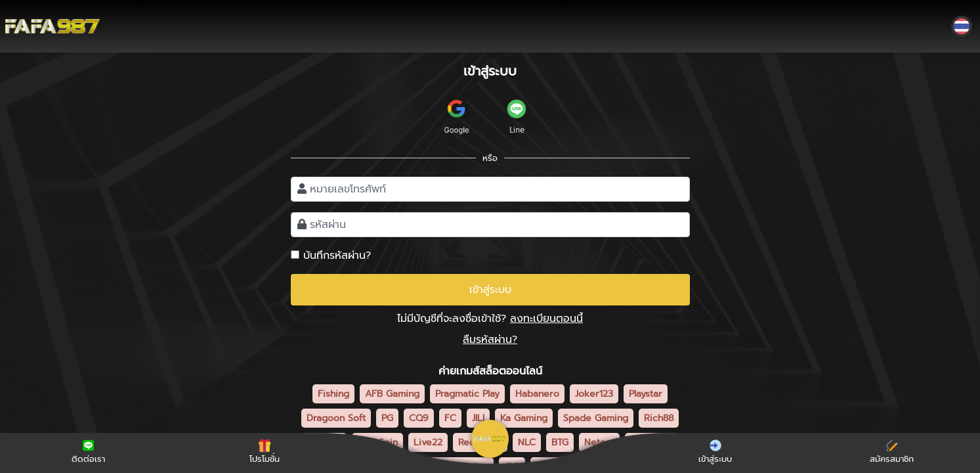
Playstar (646, 394)
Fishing (333, 394)
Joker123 (594, 394)
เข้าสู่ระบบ (490, 290)
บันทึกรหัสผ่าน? (337, 256)
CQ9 (419, 418)
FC (450, 418)
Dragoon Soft (336, 418)
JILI (478, 418)
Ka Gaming (524, 418)
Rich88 (659, 418)
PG (387, 418)
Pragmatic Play (467, 394)
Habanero (537, 394)
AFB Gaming (392, 394)
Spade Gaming (596, 418)
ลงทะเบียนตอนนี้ (546, 319)
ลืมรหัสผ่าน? (490, 340)
